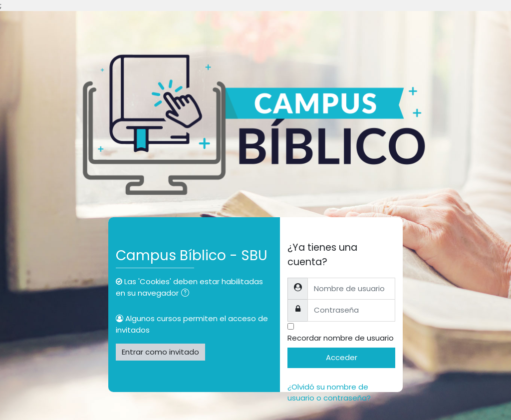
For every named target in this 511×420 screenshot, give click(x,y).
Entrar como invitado (160, 352)
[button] (187, 294)
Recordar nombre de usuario (341, 338)
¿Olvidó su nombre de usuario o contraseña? (329, 392)
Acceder (342, 357)
